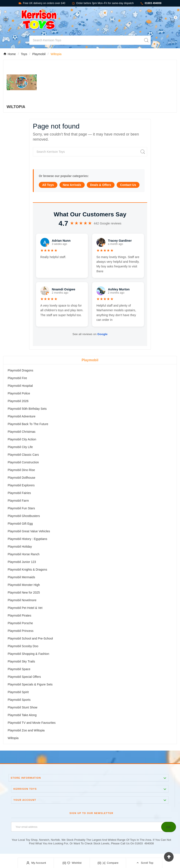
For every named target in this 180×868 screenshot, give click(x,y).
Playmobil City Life (20, 447)
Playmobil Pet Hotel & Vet (25, 608)
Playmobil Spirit (18, 692)
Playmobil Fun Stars (21, 508)
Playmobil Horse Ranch (24, 554)
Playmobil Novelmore (22, 600)
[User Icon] (160, 19)
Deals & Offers (101, 185)
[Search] (86, 40)
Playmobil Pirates (20, 615)
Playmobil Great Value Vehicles (29, 531)
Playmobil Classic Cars (23, 455)
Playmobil (90, 360)
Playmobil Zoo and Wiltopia (26, 730)
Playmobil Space (19, 669)
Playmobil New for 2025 (24, 592)
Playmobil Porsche (20, 623)
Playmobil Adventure (22, 416)
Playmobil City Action (22, 439)
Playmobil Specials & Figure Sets (30, 684)
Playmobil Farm (18, 501)
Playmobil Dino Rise (21, 470)
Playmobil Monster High (24, 585)
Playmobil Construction (23, 462)
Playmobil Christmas (22, 432)
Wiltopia (13, 738)
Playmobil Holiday (20, 547)
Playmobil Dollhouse (22, 478)
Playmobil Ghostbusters (24, 516)
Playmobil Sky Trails (21, 661)
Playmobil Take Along (22, 715)
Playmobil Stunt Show (22, 707)
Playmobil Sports (19, 700)
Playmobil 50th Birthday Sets (27, 409)
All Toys (48, 185)
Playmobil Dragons (20, 370)
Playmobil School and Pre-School (30, 638)
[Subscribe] (169, 827)
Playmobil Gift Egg (20, 524)
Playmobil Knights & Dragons (27, 570)
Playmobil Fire (17, 378)
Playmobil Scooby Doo (23, 646)
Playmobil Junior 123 (22, 562)
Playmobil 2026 (18, 401)
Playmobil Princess (21, 631)
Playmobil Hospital (20, 386)
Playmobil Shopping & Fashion (28, 654)
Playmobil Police (19, 393)
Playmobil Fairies (19, 493)
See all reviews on (90, 334)
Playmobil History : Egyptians (27, 539)
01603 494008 (151, 3)
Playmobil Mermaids (21, 577)
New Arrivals (72, 185)
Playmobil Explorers (21, 485)
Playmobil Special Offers (24, 677)
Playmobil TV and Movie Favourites (32, 723)
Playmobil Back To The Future (28, 424)
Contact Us (128, 185)
